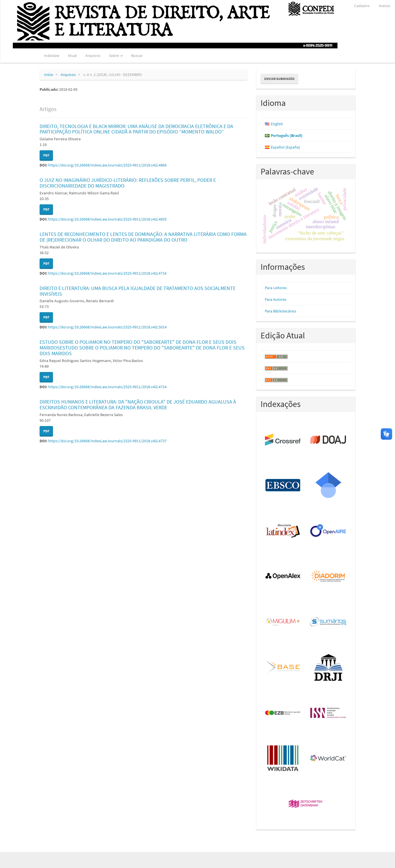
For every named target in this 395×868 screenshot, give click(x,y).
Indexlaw (52, 55)
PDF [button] (46, 155)
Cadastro (362, 6)
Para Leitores (276, 288)
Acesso (385, 6)
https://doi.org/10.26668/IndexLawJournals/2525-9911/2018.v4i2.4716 (107, 273)
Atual (72, 55)
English (277, 124)
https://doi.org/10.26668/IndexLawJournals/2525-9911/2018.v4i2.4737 (107, 441)
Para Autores (276, 299)
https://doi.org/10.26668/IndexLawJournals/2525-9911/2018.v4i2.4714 (107, 387)
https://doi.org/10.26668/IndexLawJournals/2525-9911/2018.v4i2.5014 (107, 327)
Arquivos (93, 55)
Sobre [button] (116, 55)
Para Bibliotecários (281, 311)
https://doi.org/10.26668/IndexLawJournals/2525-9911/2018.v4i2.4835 (107, 219)
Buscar (137, 55)
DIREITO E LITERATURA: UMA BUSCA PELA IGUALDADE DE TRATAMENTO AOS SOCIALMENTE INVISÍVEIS (138, 291)
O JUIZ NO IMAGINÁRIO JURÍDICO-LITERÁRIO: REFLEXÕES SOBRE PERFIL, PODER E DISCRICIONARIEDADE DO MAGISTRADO (128, 183)
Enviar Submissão (279, 79)
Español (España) (285, 147)
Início (49, 75)
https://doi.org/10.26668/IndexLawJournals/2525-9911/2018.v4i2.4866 (107, 165)
